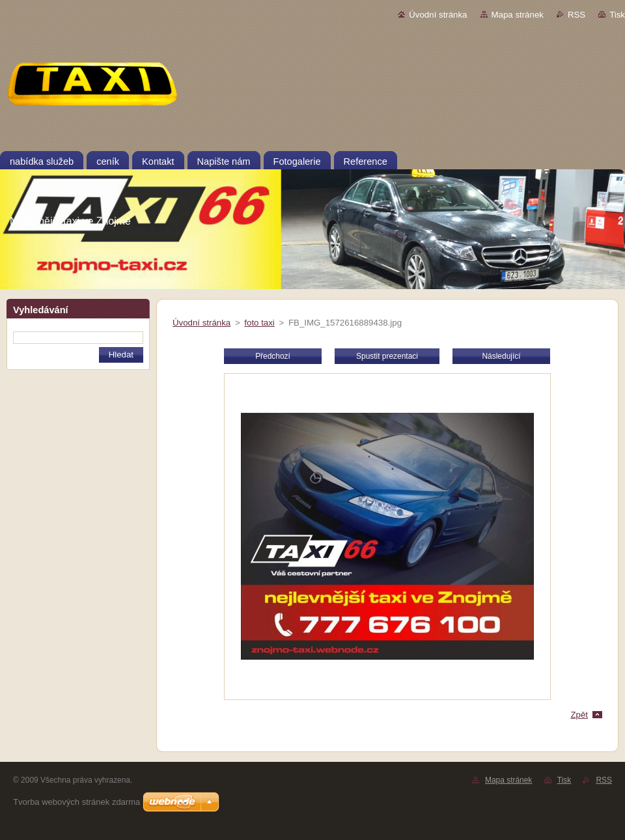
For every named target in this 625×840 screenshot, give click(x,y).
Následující (501, 356)
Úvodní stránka (438, 15)
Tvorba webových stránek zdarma (76, 802)
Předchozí (273, 356)
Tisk (617, 15)
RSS (576, 15)
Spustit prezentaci (387, 356)
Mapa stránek (518, 15)
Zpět (579, 715)
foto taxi (259, 323)
